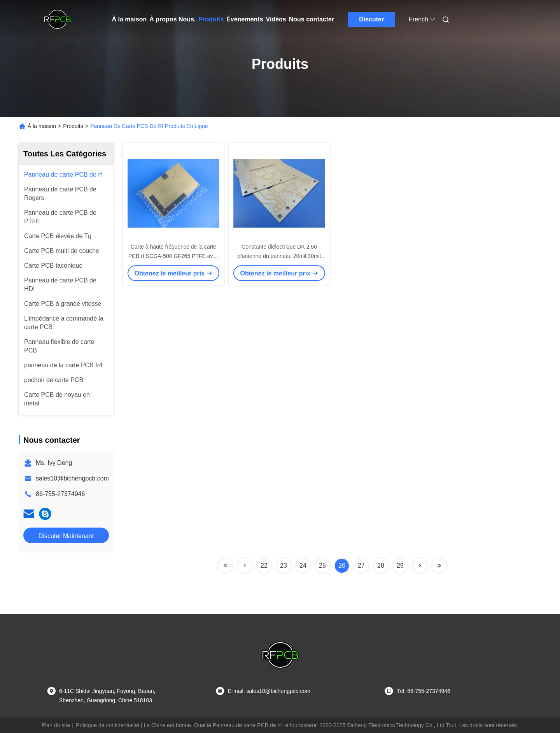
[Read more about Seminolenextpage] (225, 566)
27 (361, 566)
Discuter (371, 19)
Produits (211, 19)
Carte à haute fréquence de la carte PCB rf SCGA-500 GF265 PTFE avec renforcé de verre (174, 256)
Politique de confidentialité (108, 725)
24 (303, 566)
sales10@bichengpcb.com (72, 478)
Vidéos (276, 19)
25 (322, 566)
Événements (245, 19)
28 (381, 566)
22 (264, 566)
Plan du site (56, 725)
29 (400, 566)
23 (283, 566)
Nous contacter (311, 19)
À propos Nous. (172, 19)
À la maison (129, 19)
